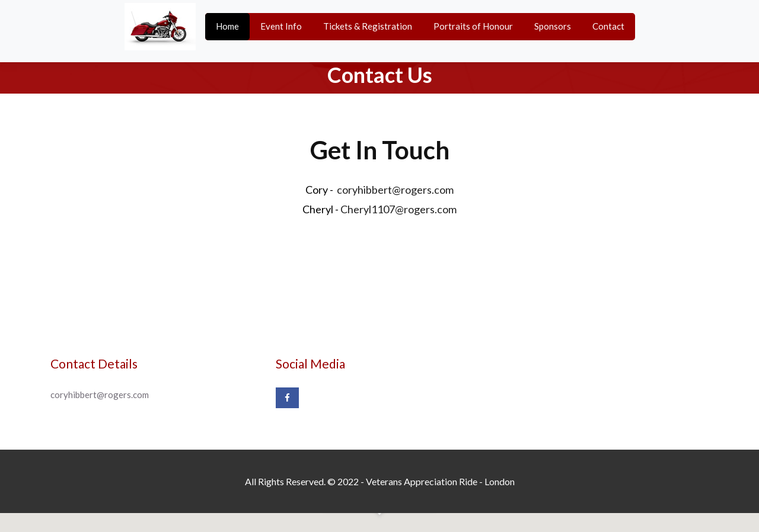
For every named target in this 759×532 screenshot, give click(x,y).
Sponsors (553, 26)
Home (227, 26)
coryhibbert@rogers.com (395, 190)
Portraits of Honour (473, 26)
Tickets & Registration (368, 26)
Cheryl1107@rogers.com (398, 209)
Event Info (281, 26)
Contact (608, 26)
